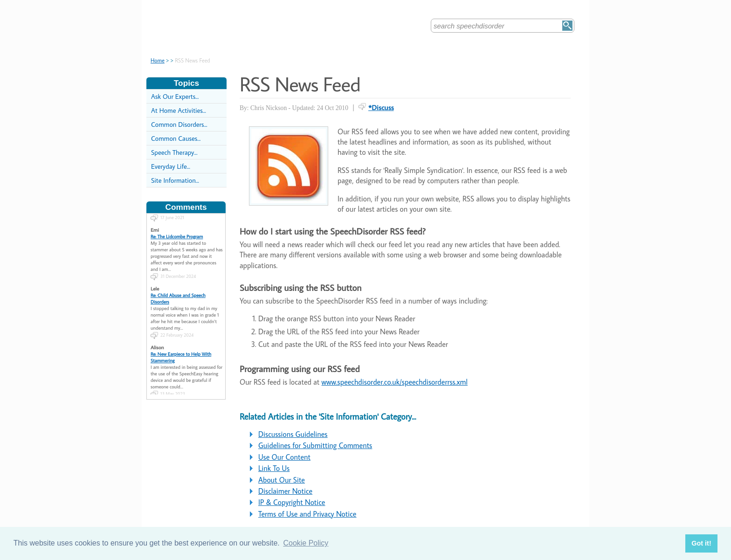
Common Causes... (176, 138)
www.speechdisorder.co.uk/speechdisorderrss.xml (395, 382)
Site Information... (175, 180)
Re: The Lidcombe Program (177, 233)
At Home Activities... (179, 110)
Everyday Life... (171, 166)
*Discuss (381, 107)
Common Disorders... (179, 124)
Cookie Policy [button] (306, 543)
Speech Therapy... (174, 152)
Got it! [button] (701, 543)
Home (158, 60)
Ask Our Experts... (175, 96)
